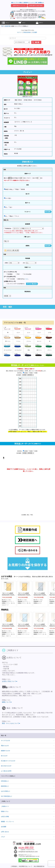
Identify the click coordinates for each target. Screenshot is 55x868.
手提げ (17, 189)
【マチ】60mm (37, 100)
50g (15, 126)
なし (15, 113)
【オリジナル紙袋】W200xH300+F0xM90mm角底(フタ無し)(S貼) (41, 595)
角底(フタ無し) (18, 104)
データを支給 (18, 149)
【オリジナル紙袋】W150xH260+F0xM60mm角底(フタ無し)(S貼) (9, 626)
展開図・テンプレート (8, 822)
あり (10, 207)
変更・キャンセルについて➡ (11, 723)
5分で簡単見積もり (7, 796)
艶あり (11, 216)
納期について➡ (7, 702)
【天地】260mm (28, 100)
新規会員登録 (27, 32)
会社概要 (4, 827)
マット (17, 216)
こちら (26, 279)
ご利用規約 (14, 866)
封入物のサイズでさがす (8, 761)
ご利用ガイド (5, 806)
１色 (15, 135)
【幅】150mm (18, 100)
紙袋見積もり (5, 786)
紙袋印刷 (8, 26)
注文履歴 (35, 32)
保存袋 (22, 189)
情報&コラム (5, 811)
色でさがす (4, 756)
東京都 (16, 153)
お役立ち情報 (5, 817)
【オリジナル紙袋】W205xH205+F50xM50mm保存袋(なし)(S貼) (26, 595)
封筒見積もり (5, 781)
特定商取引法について (26, 866)
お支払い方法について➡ (10, 681)
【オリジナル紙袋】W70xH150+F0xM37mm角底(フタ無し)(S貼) (41, 626)
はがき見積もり (6, 791)
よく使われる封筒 (6, 771)
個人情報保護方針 (39, 866)
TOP (2, 26)
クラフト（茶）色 (19, 131)
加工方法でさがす (6, 766)
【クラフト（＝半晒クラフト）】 (23, 122)
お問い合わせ (5, 832)
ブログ (3, 837)
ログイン (20, 32)
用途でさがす (5, 746)
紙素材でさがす (6, 751)
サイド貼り (17, 108)
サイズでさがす (6, 741)
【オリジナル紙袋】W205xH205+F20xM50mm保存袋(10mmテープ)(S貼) (10, 596)
